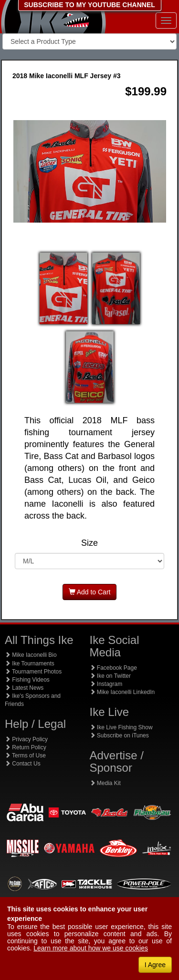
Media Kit (105, 783)
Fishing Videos (27, 680)
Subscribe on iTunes (119, 735)
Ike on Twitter (110, 676)
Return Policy (26, 747)
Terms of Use (25, 755)
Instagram (106, 684)
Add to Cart (90, 592)
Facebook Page (113, 668)
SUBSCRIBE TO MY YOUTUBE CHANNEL (89, 5)
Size (89, 543)
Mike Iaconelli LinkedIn (122, 692)
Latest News (24, 688)
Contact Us (23, 764)
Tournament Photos (33, 672)
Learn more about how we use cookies (91, 948)
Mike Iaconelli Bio (31, 655)
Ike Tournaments (30, 664)
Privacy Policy (26, 739)
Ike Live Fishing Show (121, 727)
